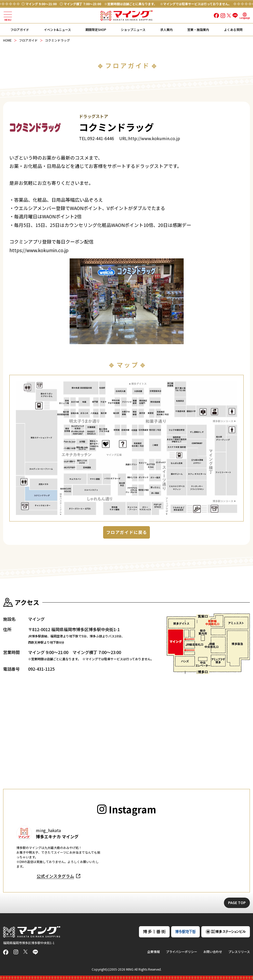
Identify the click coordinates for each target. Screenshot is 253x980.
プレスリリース (239, 952)
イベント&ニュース (57, 30)
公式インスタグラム (55, 876)
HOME (7, 40)
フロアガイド (20, 30)
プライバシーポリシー (182, 952)
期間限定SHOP (96, 30)
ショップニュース (133, 30)
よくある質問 (233, 30)
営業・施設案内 (198, 30)
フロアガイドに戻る (127, 532)
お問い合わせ (213, 952)
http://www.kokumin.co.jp (154, 138)
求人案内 (167, 30)
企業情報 (154, 952)
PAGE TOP (237, 903)
